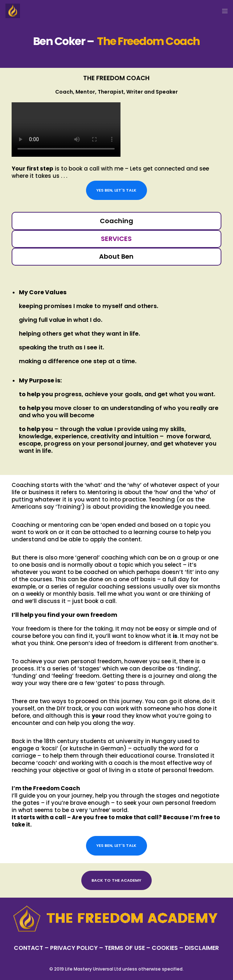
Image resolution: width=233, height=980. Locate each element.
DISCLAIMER (202, 948)
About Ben (116, 256)
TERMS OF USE (125, 948)
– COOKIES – (165, 948)
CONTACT (28, 948)
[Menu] (223, 11)
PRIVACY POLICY (75, 948)
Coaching (116, 221)
